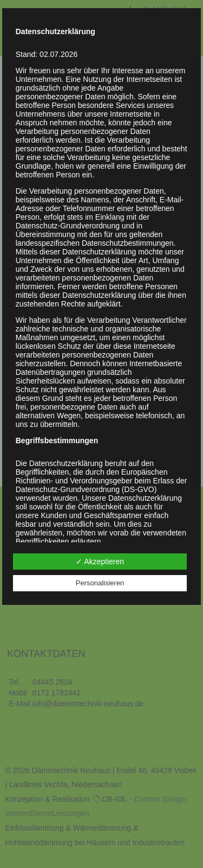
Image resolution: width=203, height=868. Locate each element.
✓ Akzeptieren (100, 561)
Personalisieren (100, 583)
